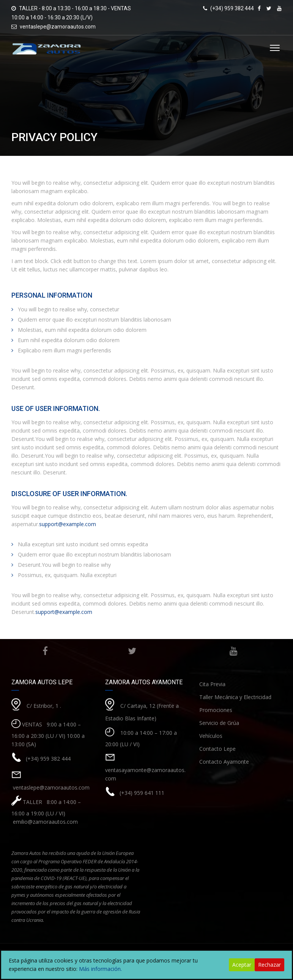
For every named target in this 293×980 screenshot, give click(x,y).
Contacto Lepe (217, 749)
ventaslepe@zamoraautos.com (58, 27)
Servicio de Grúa (219, 723)
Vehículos (211, 736)
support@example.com (68, 524)
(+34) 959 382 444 (48, 759)
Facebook (45, 651)
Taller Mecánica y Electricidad (235, 697)
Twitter (130, 651)
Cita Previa (212, 684)
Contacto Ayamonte (224, 762)
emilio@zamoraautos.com (45, 822)
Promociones (216, 710)
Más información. (100, 969)
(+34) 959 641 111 (142, 793)
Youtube (232, 651)
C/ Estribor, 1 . (44, 706)
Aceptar (242, 965)
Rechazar (269, 965)
